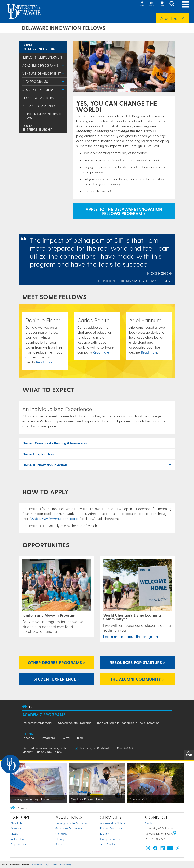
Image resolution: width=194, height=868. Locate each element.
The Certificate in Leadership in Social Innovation (128, 723)
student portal (54, 519)
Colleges (61, 834)
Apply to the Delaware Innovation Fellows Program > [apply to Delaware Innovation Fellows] (124, 211)
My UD (104, 834)
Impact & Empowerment (43, 57)
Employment (18, 844)
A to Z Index (108, 844)
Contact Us (152, 823)
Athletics (16, 828)
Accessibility (66, 865)
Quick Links (168, 18)
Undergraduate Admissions (72, 823)
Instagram (48, 738)
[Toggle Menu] (63, 65)
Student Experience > (57, 679)
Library (60, 839)
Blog (80, 738)
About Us (16, 823)
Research (61, 844)
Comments (37, 865)
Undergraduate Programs (75, 723)
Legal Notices (51, 865)
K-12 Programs (35, 82)
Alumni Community (39, 106)
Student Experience (39, 90)
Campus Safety (110, 839)
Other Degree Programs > (57, 662)
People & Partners (38, 98)
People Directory (111, 828)
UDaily (14, 834)
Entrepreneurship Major (37, 723)
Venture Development (42, 73)
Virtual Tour (18, 839)
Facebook (29, 738)
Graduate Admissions (69, 828)
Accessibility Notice (113, 823)
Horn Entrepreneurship (38, 47)
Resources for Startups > (138, 662)
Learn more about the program (131, 636)
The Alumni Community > (137, 679)
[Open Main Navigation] (186, 4)
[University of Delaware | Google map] (175, 833)
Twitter (66, 738)
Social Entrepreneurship (38, 128)
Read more (44, 362)
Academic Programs (40, 65)
